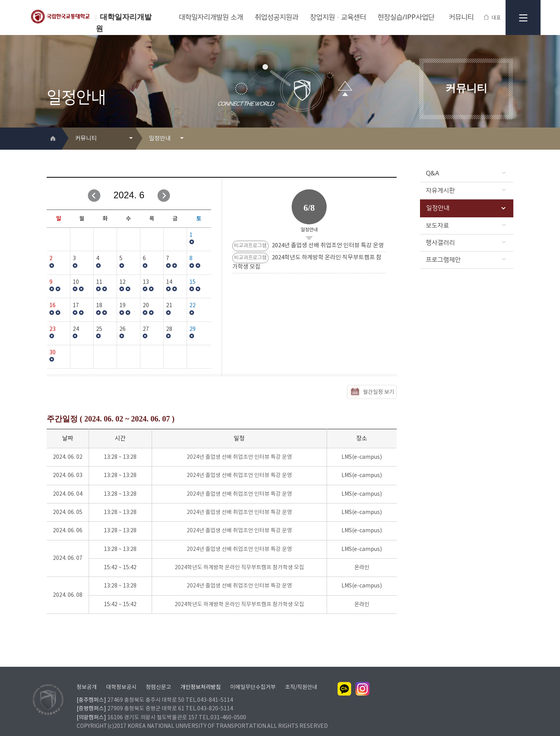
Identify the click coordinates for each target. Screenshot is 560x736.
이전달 (94, 196)
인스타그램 (362, 679)
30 (52, 353)
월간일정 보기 (379, 392)
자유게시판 (466, 191)
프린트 (496, 139)
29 (192, 329)
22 (192, 306)
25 (99, 329)
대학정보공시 (121, 677)
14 (169, 282)
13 (146, 282)
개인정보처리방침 (201, 677)
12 (122, 282)
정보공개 (87, 677)
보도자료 (466, 226)
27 (146, 329)
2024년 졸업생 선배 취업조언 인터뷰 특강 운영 (239, 457)
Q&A (466, 173)
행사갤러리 (466, 243)
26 (122, 329)
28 (169, 329)
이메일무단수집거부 (253, 677)
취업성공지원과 (276, 17)
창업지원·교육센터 (338, 17)
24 (76, 329)
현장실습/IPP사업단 (406, 17)
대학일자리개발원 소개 (211, 17)
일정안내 (466, 208)
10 (76, 282)
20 (146, 306)
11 (99, 282)
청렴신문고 (158, 677)
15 (192, 282)
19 (122, 306)
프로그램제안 (466, 260)
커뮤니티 (461, 17)
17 (76, 306)
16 (52, 306)
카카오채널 (345, 679)
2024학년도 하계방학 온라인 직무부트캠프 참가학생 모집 (239, 568)
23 (52, 329)
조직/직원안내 (301, 677)
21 (169, 306)
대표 (492, 18)
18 (99, 306)
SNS (508, 139)
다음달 (164, 196)
